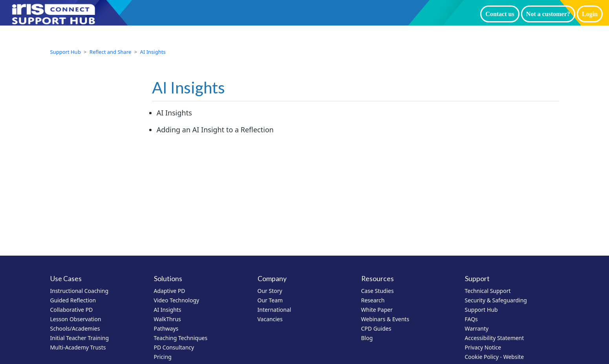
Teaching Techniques (181, 338)
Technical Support (488, 291)
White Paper (377, 310)
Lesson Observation (76, 319)
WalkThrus (167, 319)
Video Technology (177, 300)
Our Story (270, 291)
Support (477, 279)
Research (373, 300)
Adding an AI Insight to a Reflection (215, 130)
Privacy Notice (483, 347)
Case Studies (378, 291)
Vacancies (270, 319)
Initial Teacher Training (80, 338)
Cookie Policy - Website (495, 357)
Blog (367, 338)
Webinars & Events (385, 319)
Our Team (270, 300)
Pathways (166, 328)
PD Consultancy (174, 347)
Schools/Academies (75, 328)
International (274, 310)
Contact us (500, 14)
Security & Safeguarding (496, 300)
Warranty (477, 328)
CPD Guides (376, 328)
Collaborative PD (72, 310)
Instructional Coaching (80, 291)
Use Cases (66, 279)
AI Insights (153, 52)
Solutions (168, 279)
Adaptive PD (170, 291)
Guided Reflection (73, 300)
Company (272, 279)
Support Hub (66, 52)
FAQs (471, 319)
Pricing (163, 357)
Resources (378, 279)
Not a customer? (548, 14)
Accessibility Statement (495, 338)
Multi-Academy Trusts (78, 347)
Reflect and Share (111, 52)
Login (590, 14)
